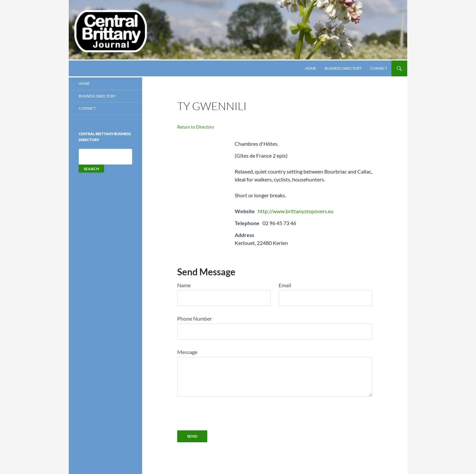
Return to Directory (196, 127)
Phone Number (195, 318)
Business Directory (343, 68)
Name (184, 285)
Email (285, 285)
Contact (379, 68)
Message (187, 352)
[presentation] (227, 410)
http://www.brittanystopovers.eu (296, 211)
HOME (311, 68)
